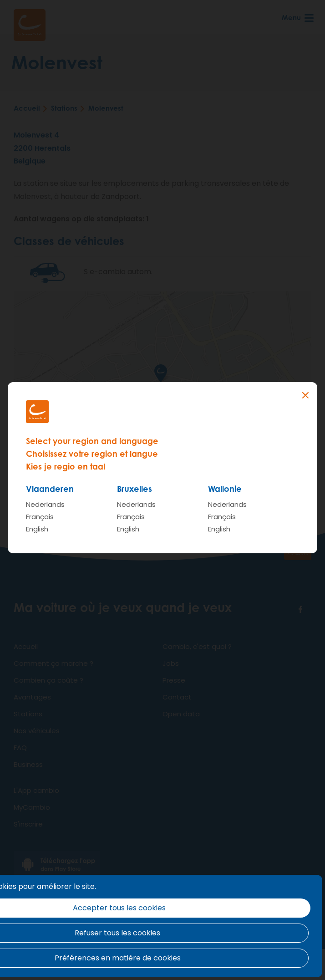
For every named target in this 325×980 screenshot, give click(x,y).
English (37, 529)
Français (40, 517)
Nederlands (45, 504)
